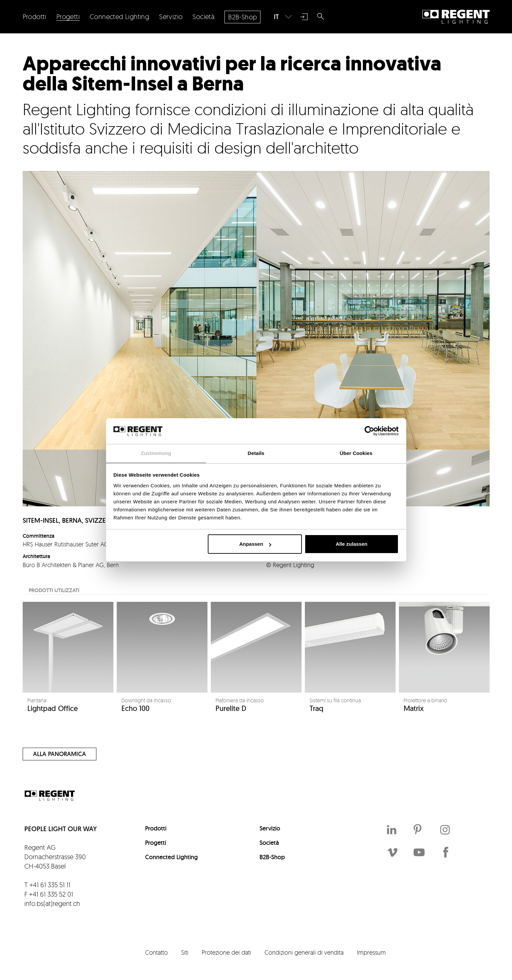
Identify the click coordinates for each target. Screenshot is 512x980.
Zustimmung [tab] (156, 453)
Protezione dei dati (226, 952)
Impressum (371, 952)
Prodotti (156, 828)
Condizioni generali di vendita (304, 952)
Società (269, 843)
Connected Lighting (171, 857)
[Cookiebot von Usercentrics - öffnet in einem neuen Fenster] (369, 431)
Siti (185, 952)
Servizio (270, 828)
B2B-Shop (272, 857)
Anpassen (255, 544)
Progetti (156, 843)
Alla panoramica (60, 754)
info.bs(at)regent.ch (52, 903)
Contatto (156, 952)
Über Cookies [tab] (356, 453)
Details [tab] (256, 453)
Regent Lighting (456, 17)
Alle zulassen (351, 544)
